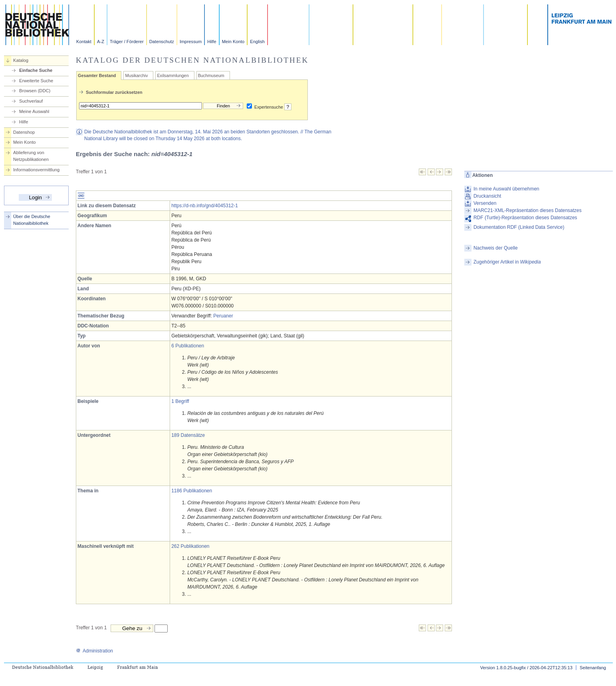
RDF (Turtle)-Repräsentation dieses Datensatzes (525, 218)
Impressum (191, 42)
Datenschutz (162, 42)
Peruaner (223, 316)
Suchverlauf (31, 101)
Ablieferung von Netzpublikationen (31, 156)
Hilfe (212, 42)
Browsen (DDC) (35, 91)
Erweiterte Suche (36, 81)
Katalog (21, 60)
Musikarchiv (136, 75)
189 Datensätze (188, 435)
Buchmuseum (211, 75)
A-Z (101, 42)
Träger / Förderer (127, 42)
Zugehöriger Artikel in (507, 262)
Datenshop (24, 132)
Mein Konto (233, 42)
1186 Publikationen (192, 491)
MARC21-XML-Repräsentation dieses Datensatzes (528, 210)
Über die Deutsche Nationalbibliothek (32, 220)
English (257, 42)
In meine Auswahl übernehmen (506, 189)
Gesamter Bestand (97, 75)
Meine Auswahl (34, 111)
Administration (94, 651)
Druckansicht (487, 196)
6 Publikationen (188, 346)
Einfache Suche (36, 70)
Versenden (485, 203)
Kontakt (84, 42)
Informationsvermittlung (36, 170)
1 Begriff (180, 401)
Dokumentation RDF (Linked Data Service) (519, 227)
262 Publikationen (190, 546)
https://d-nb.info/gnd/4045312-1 (205, 206)
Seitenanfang (593, 668)
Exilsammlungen (173, 75)
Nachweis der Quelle (496, 248)
